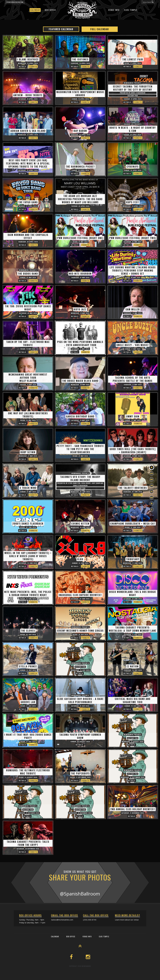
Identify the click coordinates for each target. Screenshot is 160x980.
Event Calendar (64, 978)
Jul (152, 491)
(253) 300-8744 (90, 920)
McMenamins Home (95, 978)
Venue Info (114, 10)
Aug (152, 497)
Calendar (35, 10)
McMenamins (86, 966)
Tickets (33, 66)
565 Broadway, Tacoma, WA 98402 (141, 978)
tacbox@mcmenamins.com (62, 920)
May (152, 479)
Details (23, 66)
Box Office (50, 10)
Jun (152, 485)
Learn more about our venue (127, 920)
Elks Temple (131, 10)
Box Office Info (79, 978)
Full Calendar (100, 29)
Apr (152, 473)
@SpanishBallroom (80, 894)
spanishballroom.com (15, 2)
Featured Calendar (61, 29)
